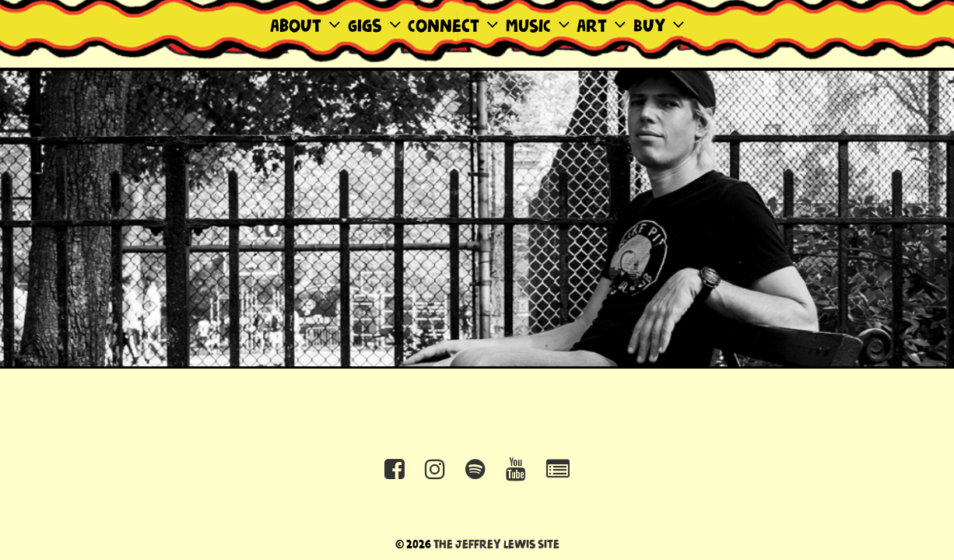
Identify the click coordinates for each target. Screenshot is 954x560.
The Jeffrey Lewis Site (496, 545)
